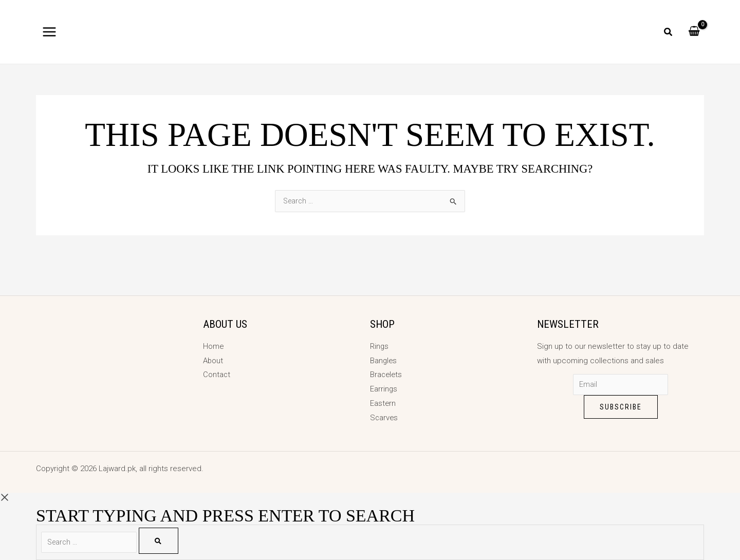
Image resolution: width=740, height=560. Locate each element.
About (213, 360)
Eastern (383, 403)
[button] (669, 33)
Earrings (384, 389)
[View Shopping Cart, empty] (694, 32)
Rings (380, 346)
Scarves (384, 418)
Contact (217, 375)
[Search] (165, 541)
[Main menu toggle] (50, 32)
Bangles (384, 360)
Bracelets (387, 375)
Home (214, 346)
